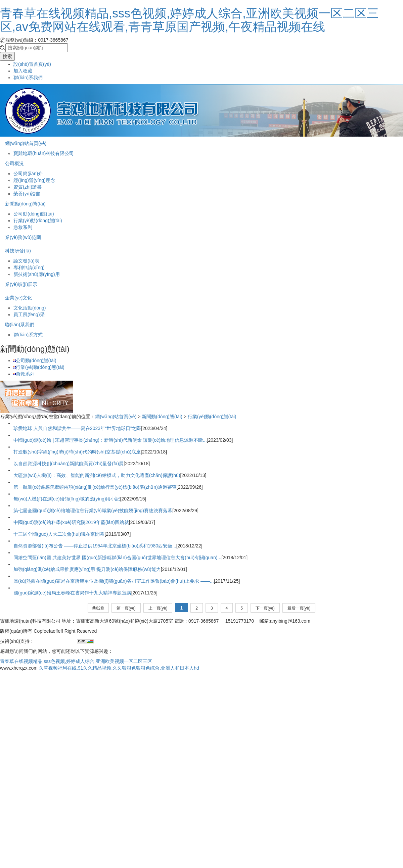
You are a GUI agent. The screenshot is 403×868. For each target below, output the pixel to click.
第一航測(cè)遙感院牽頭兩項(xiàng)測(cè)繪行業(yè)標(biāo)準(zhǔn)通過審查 (95, 487)
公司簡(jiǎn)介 (28, 174)
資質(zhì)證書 (28, 187)
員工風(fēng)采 (29, 315)
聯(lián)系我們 (28, 78)
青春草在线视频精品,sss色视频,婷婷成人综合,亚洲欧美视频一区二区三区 (76, 661)
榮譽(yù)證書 (27, 194)
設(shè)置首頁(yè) (32, 64)
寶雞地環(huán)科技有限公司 (44, 153)
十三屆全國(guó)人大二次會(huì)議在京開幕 (59, 534)
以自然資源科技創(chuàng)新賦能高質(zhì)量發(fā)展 (69, 464)
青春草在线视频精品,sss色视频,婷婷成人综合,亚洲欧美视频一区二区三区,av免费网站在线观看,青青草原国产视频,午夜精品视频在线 (189, 20)
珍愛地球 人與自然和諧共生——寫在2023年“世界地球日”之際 (77, 428)
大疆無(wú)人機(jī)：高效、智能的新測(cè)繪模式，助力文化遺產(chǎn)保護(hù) (97, 475)
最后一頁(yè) (299, 608)
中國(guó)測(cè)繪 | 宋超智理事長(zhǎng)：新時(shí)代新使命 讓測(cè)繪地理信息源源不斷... (110, 440)
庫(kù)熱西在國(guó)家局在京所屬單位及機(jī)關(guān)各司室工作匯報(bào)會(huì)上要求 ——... (114, 581)
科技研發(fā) (18, 251)
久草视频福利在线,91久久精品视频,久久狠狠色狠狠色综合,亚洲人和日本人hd (119, 668)
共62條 (98, 608)
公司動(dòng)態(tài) (34, 214)
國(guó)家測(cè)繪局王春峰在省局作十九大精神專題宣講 (72, 593)
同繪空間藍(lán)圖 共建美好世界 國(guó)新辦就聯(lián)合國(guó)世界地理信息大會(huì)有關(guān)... (117, 558)
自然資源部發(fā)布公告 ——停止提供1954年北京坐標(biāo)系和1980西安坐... (95, 546)
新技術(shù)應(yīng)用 (37, 274)
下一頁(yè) (265, 608)
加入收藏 (23, 71)
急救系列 (23, 227)
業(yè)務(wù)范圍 (23, 237)
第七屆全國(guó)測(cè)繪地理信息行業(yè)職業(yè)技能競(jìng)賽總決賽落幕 (93, 511)
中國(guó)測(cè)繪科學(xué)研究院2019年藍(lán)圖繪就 (71, 522)
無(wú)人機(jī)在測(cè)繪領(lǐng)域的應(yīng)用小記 (67, 499)
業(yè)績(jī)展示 (21, 284)
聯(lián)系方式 (28, 335)
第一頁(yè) (126, 608)
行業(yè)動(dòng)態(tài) (38, 221)
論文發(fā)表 (26, 261)
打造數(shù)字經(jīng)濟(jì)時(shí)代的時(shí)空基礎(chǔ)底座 (77, 452)
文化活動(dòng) (30, 308)
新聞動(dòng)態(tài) (25, 204)
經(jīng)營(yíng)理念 (34, 180)
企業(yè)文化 (18, 298)
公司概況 (14, 163)
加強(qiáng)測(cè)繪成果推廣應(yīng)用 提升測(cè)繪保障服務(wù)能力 (87, 569)
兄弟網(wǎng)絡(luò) (56, 641)
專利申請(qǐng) (29, 268)
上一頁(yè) (158, 608)
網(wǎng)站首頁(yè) (26, 143)
